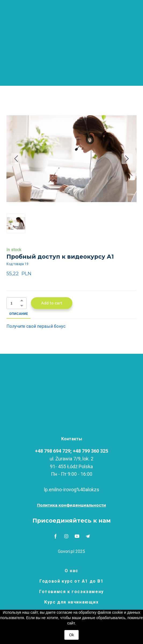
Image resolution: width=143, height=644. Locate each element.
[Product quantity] (15, 303)
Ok (72, 635)
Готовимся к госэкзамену (71, 592)
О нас (71, 571)
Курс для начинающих (71, 602)
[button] (22, 300)
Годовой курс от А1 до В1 (71, 581)
